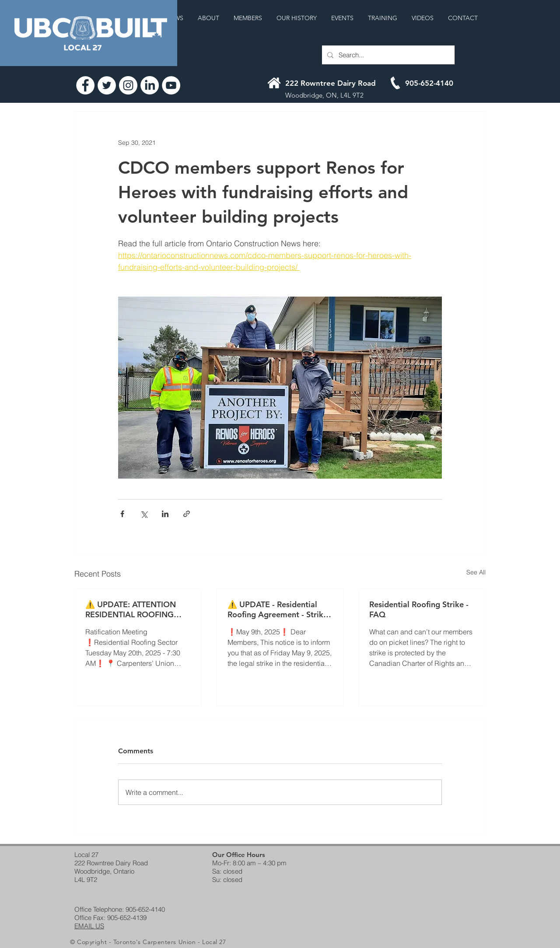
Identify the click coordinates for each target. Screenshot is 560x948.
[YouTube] (171, 85)
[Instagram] (128, 85)
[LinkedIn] (150, 85)
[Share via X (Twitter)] (144, 514)
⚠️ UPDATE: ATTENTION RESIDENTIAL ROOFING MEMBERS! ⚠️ (131, 609)
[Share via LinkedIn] (165, 514)
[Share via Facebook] (122, 514)
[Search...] (387, 55)
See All (476, 572)
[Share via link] (187, 514)
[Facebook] (85, 85)
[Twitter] (107, 85)
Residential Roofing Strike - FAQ (419, 609)
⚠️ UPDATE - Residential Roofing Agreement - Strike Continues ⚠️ (278, 609)
